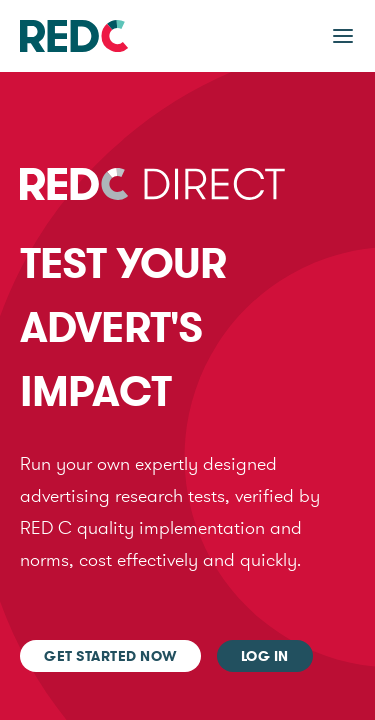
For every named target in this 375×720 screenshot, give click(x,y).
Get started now (110, 656)
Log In (265, 656)
